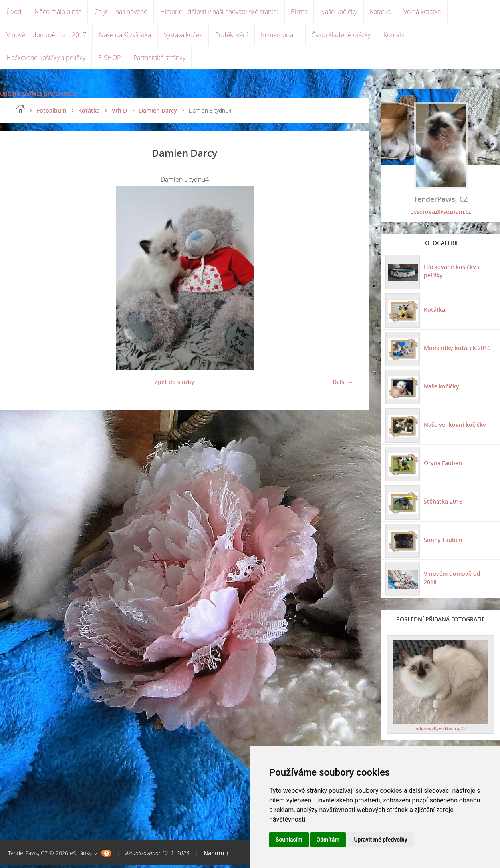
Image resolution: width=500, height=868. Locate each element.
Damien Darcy (158, 113)
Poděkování (232, 36)
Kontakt (394, 36)
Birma (299, 12)
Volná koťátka (422, 12)
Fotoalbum (52, 113)
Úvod (14, 12)
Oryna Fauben (442, 465)
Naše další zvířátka (125, 36)
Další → (343, 385)
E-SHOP (109, 60)
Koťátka (380, 12)
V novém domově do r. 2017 (46, 36)
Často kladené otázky (341, 36)
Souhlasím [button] (289, 840)
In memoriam (280, 36)
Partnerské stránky (159, 60)
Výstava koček (183, 36)
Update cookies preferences (38, 96)
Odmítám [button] (328, 840)
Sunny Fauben (443, 542)
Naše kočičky (339, 12)
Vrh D (119, 113)
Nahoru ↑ (216, 856)
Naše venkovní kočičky (454, 427)
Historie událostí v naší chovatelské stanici (219, 12)
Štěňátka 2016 (443, 504)
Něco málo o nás (58, 12)
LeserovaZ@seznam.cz (441, 214)
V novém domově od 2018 (459, 580)
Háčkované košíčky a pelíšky (46, 60)
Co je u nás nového (121, 12)
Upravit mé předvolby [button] (380, 840)
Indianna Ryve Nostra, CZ (440, 731)
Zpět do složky (175, 385)
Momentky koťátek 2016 (457, 350)
